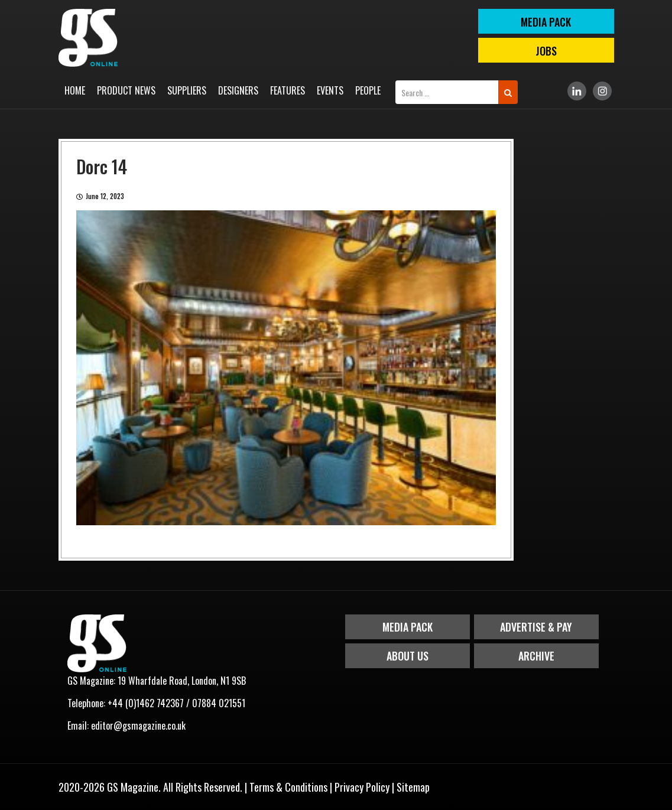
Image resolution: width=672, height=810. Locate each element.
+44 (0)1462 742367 (146, 703)
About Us (408, 656)
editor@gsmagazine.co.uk (138, 726)
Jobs (546, 51)
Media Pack (408, 627)
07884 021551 (219, 703)
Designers (238, 90)
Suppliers (187, 90)
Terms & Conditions (288, 787)
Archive (536, 656)
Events (330, 90)
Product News (126, 90)
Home (75, 90)
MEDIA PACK (546, 22)
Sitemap (413, 787)
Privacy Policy (362, 787)
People (368, 90)
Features (288, 90)
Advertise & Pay (536, 627)
